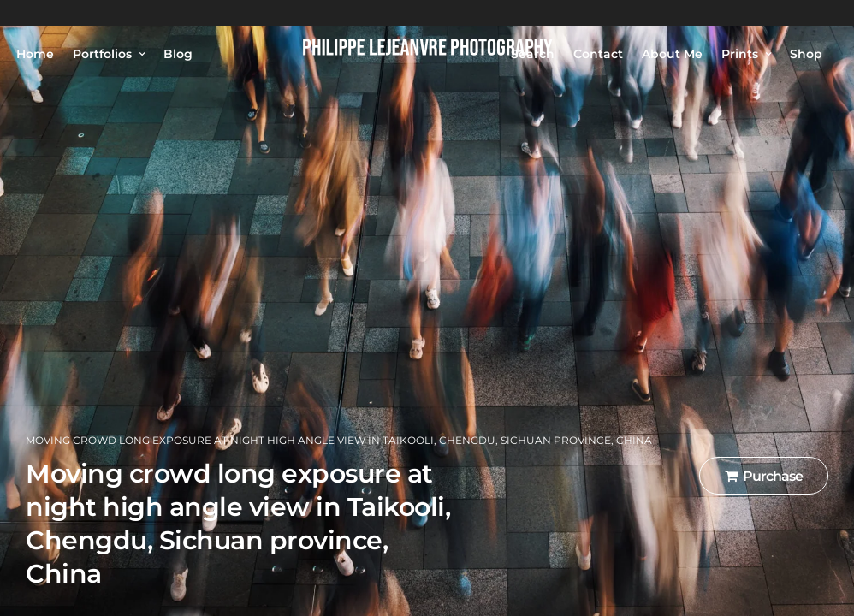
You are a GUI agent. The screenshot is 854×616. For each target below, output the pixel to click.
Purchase (764, 476)
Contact (598, 54)
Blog (178, 54)
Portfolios (102, 54)
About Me (672, 54)
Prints (740, 54)
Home (35, 54)
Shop (806, 54)
